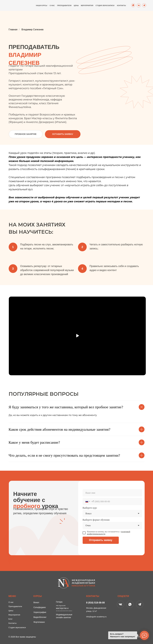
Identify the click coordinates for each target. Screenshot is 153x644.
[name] (112, 493)
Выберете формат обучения (96, 520)
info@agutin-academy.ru (96, 617)
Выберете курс (90, 508)
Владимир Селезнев (33, 30)
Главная (13, 30)
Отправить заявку (101, 540)
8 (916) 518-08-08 (95, 603)
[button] (63, 134)
